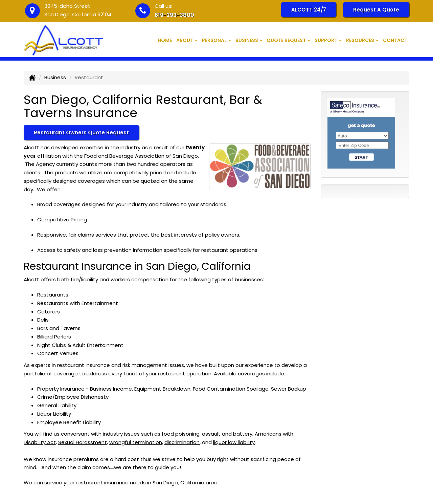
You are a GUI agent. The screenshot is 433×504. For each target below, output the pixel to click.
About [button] (187, 40)
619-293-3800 (174, 15)
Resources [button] (362, 40)
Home (165, 40)
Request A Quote (376, 10)
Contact (395, 40)
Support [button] (328, 40)
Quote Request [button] (288, 40)
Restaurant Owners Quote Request (81, 133)
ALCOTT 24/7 (309, 10)
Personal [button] (216, 40)
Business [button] (249, 40)
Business (55, 77)
